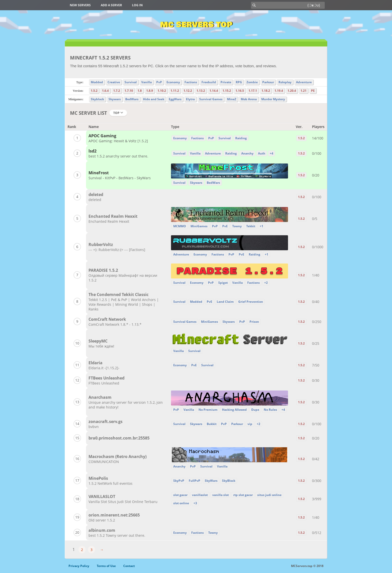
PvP (159, 82)
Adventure (304, 82)
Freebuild (209, 82)
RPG (239, 82)
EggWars (175, 99)
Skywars (115, 99)
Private (226, 82)
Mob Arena (249, 99)
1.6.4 (105, 91)
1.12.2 (188, 91)
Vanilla (146, 82)
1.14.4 (214, 91)
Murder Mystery (273, 99)
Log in (137, 5)
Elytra (190, 99)
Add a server (111, 5)
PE (313, 91)
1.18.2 (266, 91)
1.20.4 (292, 91)
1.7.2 (117, 91)
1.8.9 (150, 91)
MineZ (232, 99)
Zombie (252, 82)
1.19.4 (279, 91)
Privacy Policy (79, 566)
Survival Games (211, 99)
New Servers (80, 5)
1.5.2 (94, 91)
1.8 (140, 91)
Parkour (268, 82)
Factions (191, 82)
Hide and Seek (154, 99)
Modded (97, 82)
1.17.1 (253, 91)
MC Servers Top (196, 25)
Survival (131, 82)
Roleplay (285, 82)
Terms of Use (106, 566)
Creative (114, 82)
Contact (129, 566)
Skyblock (97, 99)
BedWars (132, 99)
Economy (173, 82)
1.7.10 (129, 91)
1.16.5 (240, 91)
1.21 (303, 91)
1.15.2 (227, 91)
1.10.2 (162, 91)
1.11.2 (175, 91)
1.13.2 (201, 91)
